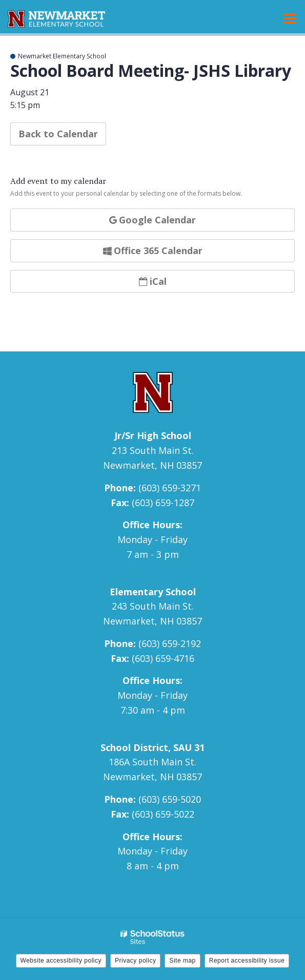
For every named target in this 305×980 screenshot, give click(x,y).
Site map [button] (182, 961)
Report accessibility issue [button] (247, 961)
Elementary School (153, 592)
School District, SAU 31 (152, 747)
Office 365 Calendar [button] (153, 251)
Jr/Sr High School (153, 435)
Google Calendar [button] (152, 220)
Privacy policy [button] (135, 961)
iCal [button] (153, 281)
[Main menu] (290, 18)
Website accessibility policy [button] (61, 961)
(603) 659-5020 (170, 799)
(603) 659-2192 (170, 643)
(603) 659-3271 (170, 488)
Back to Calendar (58, 134)
